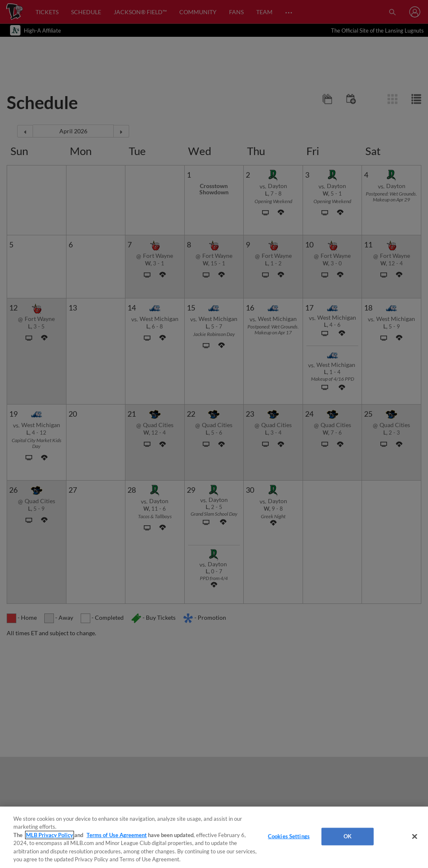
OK (348, 836)
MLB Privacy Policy (50, 835)
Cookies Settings (289, 836)
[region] (214, 837)
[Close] (415, 837)
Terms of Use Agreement (117, 835)
